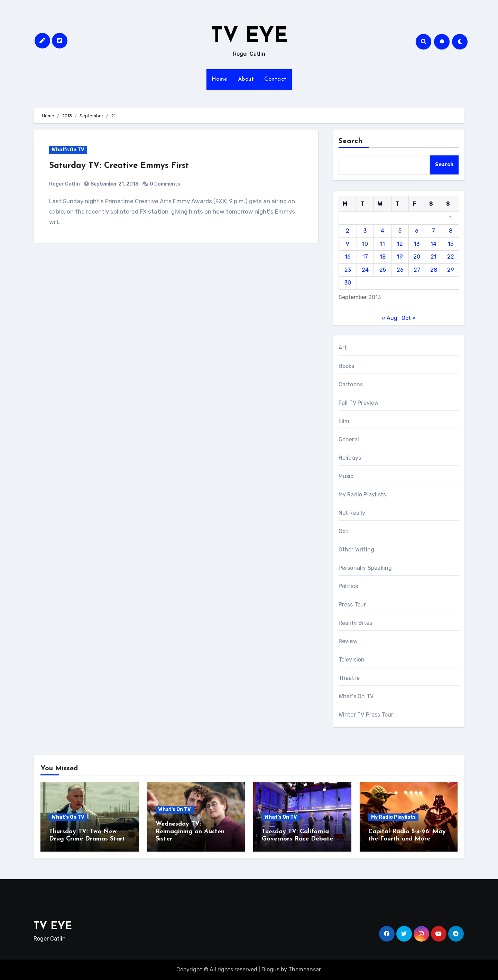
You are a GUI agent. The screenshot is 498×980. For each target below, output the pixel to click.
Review (348, 641)
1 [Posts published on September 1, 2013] (450, 218)
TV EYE (249, 37)
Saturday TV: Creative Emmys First (119, 166)
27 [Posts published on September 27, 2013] (417, 270)
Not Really (352, 513)
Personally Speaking (365, 568)
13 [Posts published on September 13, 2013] (417, 244)
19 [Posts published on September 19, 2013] (400, 257)
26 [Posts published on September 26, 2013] (400, 270)
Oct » (409, 318)
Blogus (270, 969)
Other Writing (357, 550)
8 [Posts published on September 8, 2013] (451, 231)
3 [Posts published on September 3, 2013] (365, 231)
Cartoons (351, 384)
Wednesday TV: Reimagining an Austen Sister (190, 831)
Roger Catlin (64, 184)
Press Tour (352, 605)
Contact (275, 79)
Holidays (350, 458)
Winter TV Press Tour (366, 715)
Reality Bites (356, 623)
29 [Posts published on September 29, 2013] (451, 270)
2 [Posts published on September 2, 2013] (348, 231)
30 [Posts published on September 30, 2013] (348, 283)
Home (220, 79)
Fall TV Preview (359, 403)
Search (351, 141)
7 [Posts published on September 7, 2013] (434, 231)
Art (343, 348)
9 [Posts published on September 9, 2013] (348, 244)
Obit (344, 531)
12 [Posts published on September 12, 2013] (400, 244)
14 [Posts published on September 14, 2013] (434, 244)
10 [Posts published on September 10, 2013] (365, 244)
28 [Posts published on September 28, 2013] (434, 270)
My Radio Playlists (362, 495)
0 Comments (165, 184)
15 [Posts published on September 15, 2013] (451, 244)
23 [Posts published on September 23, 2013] (348, 270)
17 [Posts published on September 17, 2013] (365, 257)
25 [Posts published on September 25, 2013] (383, 270)
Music (346, 476)
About (246, 79)
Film (344, 421)
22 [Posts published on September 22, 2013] (451, 257)
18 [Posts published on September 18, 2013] (383, 257)
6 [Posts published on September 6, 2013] (417, 231)
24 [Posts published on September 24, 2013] (365, 270)
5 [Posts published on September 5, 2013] (400, 231)
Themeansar (305, 969)
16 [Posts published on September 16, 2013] (348, 257)
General (349, 439)
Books (347, 366)
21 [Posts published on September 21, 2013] (434, 257)
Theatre (349, 678)
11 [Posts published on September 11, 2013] (382, 244)
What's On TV (68, 150)
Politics (348, 586)
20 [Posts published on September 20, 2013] (417, 257)
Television (352, 660)
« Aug (390, 318)
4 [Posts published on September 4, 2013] (382, 231)
